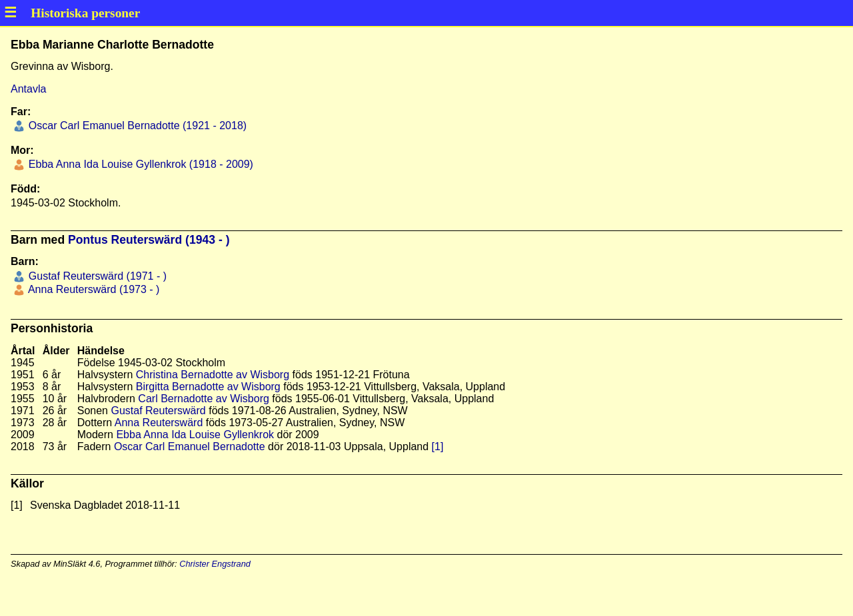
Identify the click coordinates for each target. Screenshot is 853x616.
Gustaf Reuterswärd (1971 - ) (96, 276)
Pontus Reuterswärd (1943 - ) (149, 240)
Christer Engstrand (215, 564)
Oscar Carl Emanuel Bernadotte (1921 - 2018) (136, 126)
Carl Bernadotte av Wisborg (204, 399)
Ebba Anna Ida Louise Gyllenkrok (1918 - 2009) (139, 164)
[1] (438, 447)
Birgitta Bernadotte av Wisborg (208, 387)
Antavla (28, 89)
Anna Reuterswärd (159, 423)
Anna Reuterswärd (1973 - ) (92, 289)
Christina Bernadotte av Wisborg (213, 375)
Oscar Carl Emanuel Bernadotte (190, 447)
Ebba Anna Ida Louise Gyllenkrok (195, 435)
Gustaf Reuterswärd (158, 411)
